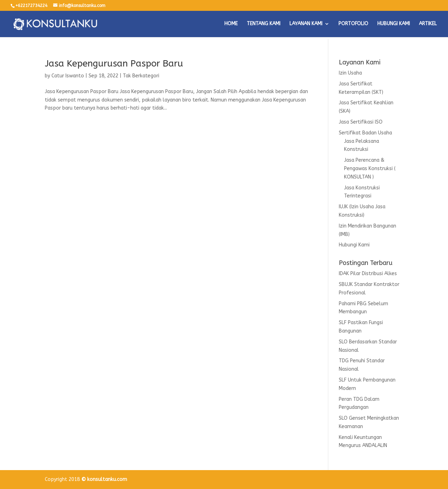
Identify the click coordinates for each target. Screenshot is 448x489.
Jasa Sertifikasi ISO (361, 122)
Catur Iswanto (68, 76)
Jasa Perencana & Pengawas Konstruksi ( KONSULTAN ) (370, 169)
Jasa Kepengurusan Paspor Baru (114, 64)
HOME (231, 24)
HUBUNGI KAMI (394, 24)
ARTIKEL (428, 24)
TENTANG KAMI (264, 24)
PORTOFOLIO (353, 24)
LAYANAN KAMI (306, 24)
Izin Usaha (350, 73)
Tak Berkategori (141, 76)
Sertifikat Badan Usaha (365, 133)
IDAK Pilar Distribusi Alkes (368, 274)
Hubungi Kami (354, 245)
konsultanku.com (107, 479)
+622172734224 (31, 6)
